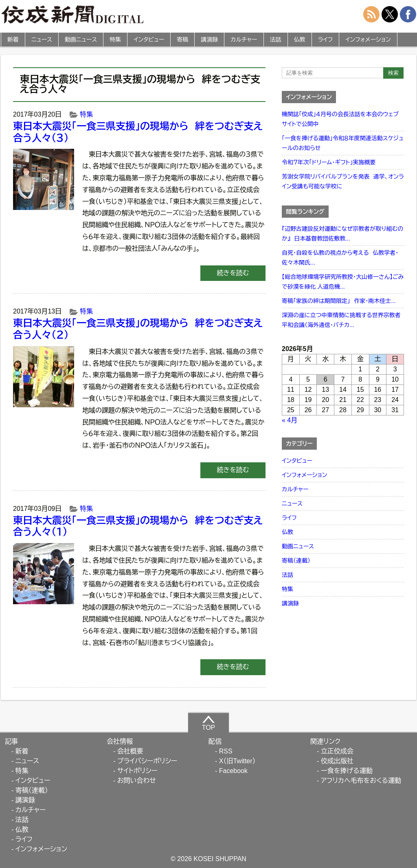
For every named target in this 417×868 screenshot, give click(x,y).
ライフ (326, 40)
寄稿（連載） (296, 561)
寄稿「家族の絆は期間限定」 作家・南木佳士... (339, 301)
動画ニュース (81, 40)
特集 (115, 40)
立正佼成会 (337, 751)
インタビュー (149, 40)
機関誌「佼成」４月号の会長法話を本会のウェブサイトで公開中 (340, 119)
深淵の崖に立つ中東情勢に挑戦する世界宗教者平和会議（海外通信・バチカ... (341, 320)
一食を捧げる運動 (347, 771)
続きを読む (233, 273)
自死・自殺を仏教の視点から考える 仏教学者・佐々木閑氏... (340, 258)
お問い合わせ (137, 781)
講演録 (209, 40)
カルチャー (244, 40)
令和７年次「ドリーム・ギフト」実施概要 (329, 162)
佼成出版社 (337, 761)
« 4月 (290, 420)
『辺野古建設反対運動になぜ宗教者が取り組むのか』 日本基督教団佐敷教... (342, 234)
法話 (276, 40)
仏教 (300, 40)
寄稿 (182, 40)
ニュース (42, 40)
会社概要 (130, 751)
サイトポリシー (137, 771)
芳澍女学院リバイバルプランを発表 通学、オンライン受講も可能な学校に (343, 181)
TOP (209, 723)
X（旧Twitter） (237, 761)
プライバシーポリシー (147, 761)
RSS (226, 751)
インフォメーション (368, 40)
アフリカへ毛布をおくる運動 (361, 781)
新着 (13, 40)
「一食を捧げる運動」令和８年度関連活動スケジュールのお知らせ (343, 143)
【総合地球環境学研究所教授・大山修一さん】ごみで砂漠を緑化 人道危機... (343, 282)
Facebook (233, 771)
